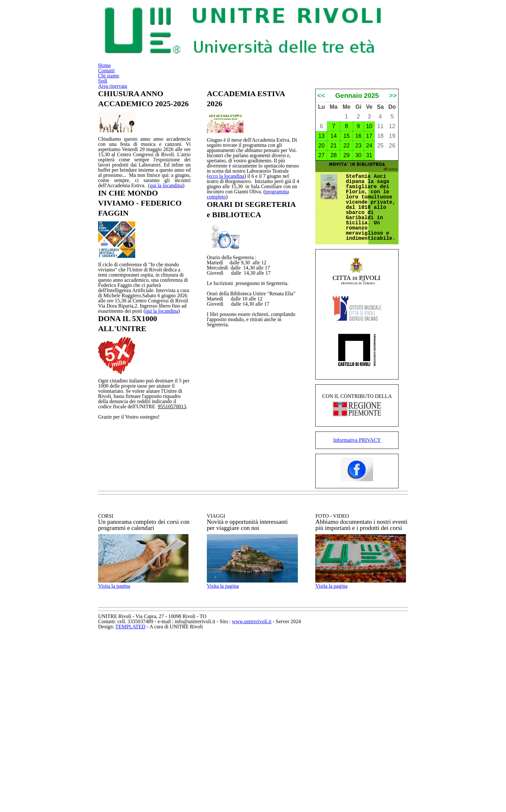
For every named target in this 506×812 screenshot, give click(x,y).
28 (334, 232)
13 (321, 213)
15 (347, 213)
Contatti (267, 18)
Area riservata (382, 18)
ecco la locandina (268, 234)
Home (232, 18)
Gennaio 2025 (357, 167)
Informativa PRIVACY (357, 554)
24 (369, 222)
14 (334, 213)
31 (369, 232)
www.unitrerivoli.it (306, 794)
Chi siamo (307, 18)
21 (334, 222)
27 (321, 232)
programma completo (229, 262)
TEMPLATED (235, 801)
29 (347, 232)
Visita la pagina (124, 738)
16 (358, 213)
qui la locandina (157, 393)
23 (358, 222)
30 (358, 232)
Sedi (340, 18)
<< (321, 167)
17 (369, 213)
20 (321, 222)
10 (369, 203)
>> (393, 167)
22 (347, 222)
